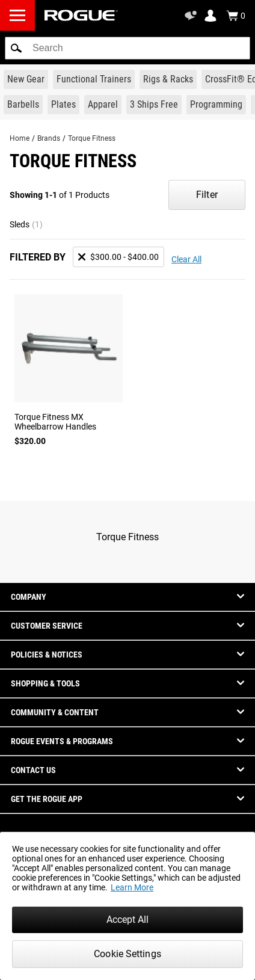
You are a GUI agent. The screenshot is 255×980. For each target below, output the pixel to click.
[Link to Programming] (216, 105)
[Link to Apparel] (103, 105)
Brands (49, 138)
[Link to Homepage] (81, 15)
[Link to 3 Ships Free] (154, 105)
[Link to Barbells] (23, 105)
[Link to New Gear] (26, 79)
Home (20, 138)
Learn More (132, 887)
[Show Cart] (236, 16)
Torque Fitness (92, 138)
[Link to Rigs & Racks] (168, 79)
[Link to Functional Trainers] (94, 79)
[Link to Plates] (63, 105)
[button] (16, 48)
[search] (127, 48)
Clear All (186, 259)
